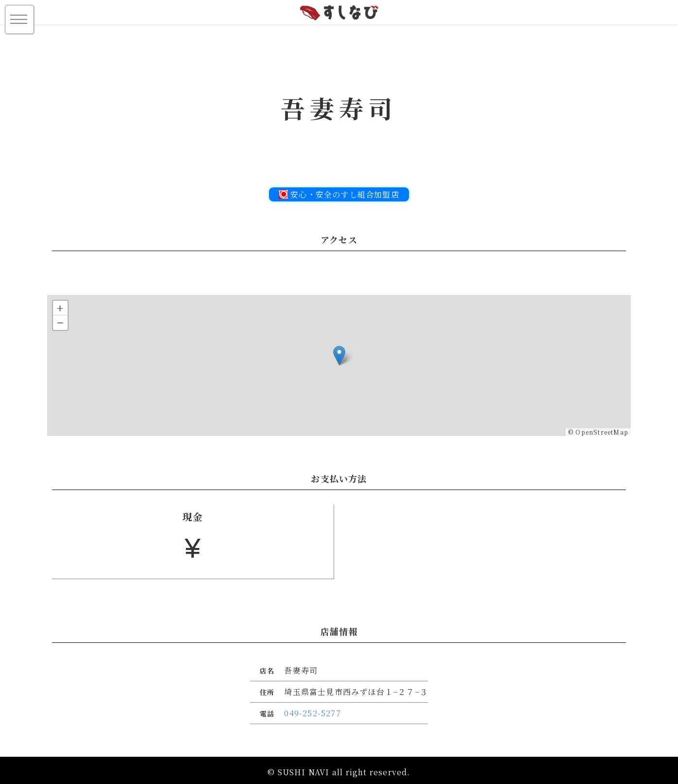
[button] (339, 356)
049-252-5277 (312, 720)
